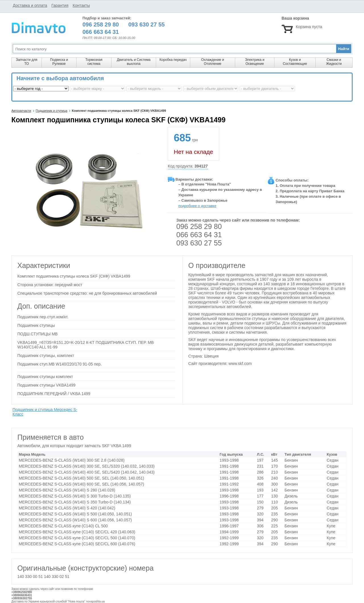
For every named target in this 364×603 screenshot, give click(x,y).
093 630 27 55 (199, 243)
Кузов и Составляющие (295, 62)
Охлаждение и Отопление (213, 62)
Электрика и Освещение (255, 62)
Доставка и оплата (30, 5)
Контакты (81, 5)
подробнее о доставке (197, 206)
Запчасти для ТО (27, 62)
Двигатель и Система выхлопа (134, 62)
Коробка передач (173, 60)
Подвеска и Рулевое (59, 62)
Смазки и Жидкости (334, 62)
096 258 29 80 (199, 226)
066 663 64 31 (199, 235)
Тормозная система (94, 62)
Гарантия (60, 5)
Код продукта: (188, 166)
